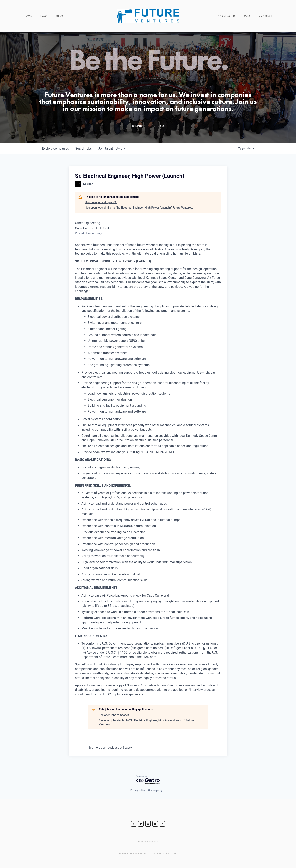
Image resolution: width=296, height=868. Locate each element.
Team (44, 16)
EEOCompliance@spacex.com (124, 694)
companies (55, 149)
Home (28, 16)
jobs (83, 149)
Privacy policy (138, 790)
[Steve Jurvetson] (134, 824)
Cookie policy (155, 790)
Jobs (247, 16)
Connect (266, 16)
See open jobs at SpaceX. (101, 202)
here (153, 657)
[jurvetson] (148, 824)
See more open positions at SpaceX (110, 748)
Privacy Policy (148, 842)
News (60, 16)
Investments (226, 16)
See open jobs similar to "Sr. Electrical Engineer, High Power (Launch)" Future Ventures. (139, 208)
